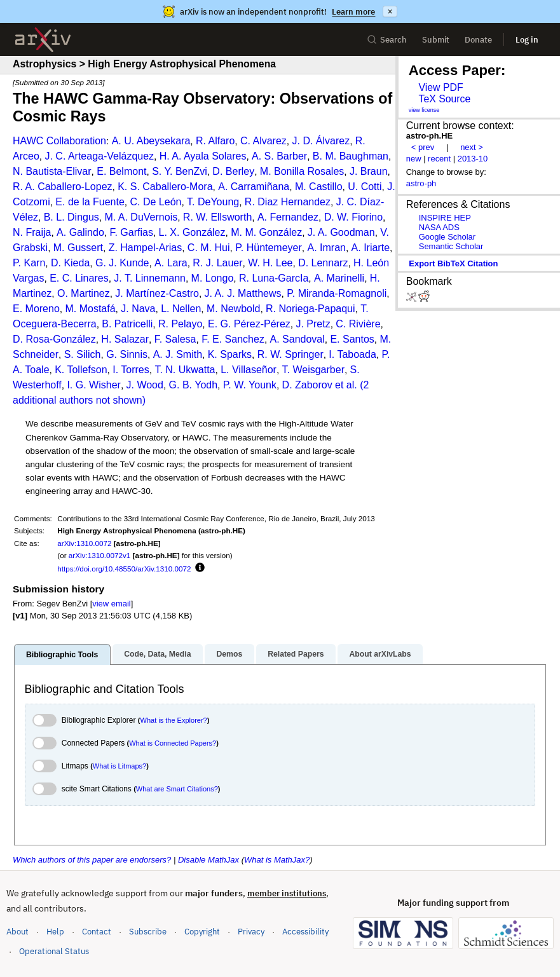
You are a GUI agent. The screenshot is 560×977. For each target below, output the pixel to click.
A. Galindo (80, 232)
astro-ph (421, 183)
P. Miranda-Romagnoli (337, 293)
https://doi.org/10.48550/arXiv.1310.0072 (124, 569)
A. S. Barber (279, 156)
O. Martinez (84, 293)
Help (55, 932)
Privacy (251, 932)
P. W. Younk (250, 385)
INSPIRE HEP (445, 218)
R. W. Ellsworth (217, 217)
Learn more (353, 12)
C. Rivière (358, 324)
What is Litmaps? (120, 766)
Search (387, 40)
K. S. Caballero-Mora (165, 187)
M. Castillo (319, 187)
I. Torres (131, 370)
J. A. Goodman (341, 232)
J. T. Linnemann (150, 278)
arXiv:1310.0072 (84, 543)
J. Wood (145, 385)
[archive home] (43, 40)
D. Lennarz (323, 263)
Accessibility (305, 932)
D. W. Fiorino (353, 217)
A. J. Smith (178, 354)
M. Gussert (78, 248)
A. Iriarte (371, 248)
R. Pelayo (180, 324)
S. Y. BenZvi (180, 171)
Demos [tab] (229, 654)
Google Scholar (447, 237)
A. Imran (326, 248)
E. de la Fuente (90, 202)
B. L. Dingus (72, 217)
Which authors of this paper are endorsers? (92, 860)
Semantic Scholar (451, 246)
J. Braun (369, 171)
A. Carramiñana (254, 187)
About (17, 932)
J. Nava (138, 309)
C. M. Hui (209, 248)
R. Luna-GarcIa (274, 278)
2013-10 (473, 159)
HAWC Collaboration (59, 141)
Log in (527, 40)
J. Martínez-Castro (157, 293)
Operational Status (54, 951)
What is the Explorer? (174, 720)
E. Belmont (121, 171)
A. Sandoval (297, 339)
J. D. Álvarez (321, 141)
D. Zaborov (307, 385)
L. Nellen (181, 309)
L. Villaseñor (249, 370)
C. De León (155, 202)
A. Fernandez (288, 217)
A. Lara (171, 263)
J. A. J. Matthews (243, 293)
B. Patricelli (127, 324)
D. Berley (233, 171)
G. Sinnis (127, 354)
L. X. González (192, 232)
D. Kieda (70, 263)
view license (424, 110)
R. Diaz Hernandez (288, 202)
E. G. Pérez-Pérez (249, 324)
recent (439, 159)
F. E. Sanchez (233, 339)
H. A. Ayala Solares (203, 156)
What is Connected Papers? (173, 743)
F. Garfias (131, 232)
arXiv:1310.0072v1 (99, 555)
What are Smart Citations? (177, 789)
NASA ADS (439, 227)
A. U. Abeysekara (151, 141)
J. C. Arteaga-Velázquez (99, 156)
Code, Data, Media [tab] (157, 654)
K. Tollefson (81, 370)
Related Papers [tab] (296, 654)
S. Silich (83, 354)
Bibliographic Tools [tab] (62, 655)
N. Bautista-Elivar (52, 171)
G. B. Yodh (194, 385)
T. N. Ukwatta (185, 370)
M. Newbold (233, 309)
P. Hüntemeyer (269, 248)
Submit (436, 40)
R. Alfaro (215, 141)
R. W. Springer (290, 354)
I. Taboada (352, 354)
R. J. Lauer (217, 263)
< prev (423, 147)
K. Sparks (230, 354)
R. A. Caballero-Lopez (63, 187)
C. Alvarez (263, 141)
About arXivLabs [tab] (380, 654)
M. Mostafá (90, 309)
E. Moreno (36, 309)
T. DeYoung (213, 202)
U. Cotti (365, 187)
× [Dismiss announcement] (390, 11)
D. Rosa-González (54, 339)
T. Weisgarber (313, 370)
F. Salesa (175, 339)
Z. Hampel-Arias (146, 248)
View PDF (440, 87)
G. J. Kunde (122, 263)
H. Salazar (125, 339)
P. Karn (29, 263)
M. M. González (266, 232)
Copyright (202, 932)
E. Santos (352, 339)
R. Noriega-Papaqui (311, 309)
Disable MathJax (208, 860)
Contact (97, 932)
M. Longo (213, 278)
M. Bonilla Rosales (302, 171)
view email (111, 604)
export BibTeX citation (453, 263)
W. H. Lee (270, 263)
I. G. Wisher (93, 385)
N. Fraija (32, 232)
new (414, 159)
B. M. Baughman (351, 156)
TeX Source (444, 99)
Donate (478, 40)
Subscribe (148, 932)
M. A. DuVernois (141, 217)
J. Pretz (313, 324)
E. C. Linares (79, 278)
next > (472, 147)
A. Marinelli (339, 278)
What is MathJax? (277, 860)
